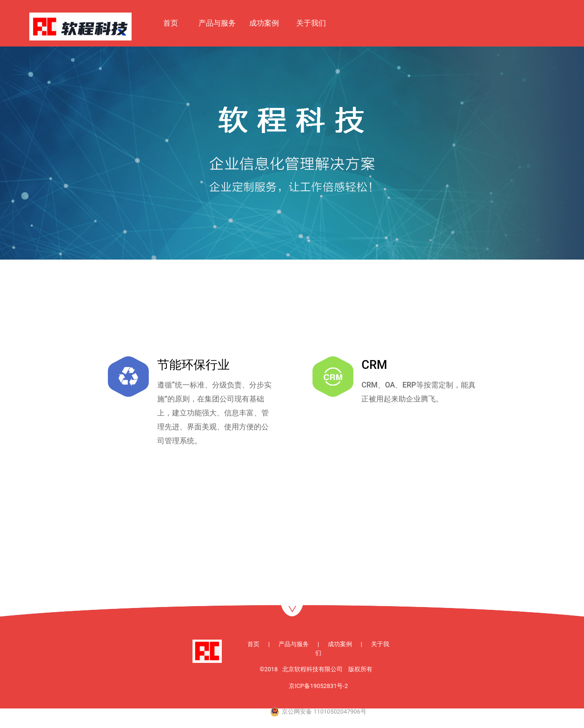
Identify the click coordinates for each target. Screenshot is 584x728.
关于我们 (311, 23)
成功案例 (264, 23)
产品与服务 (217, 23)
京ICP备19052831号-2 (318, 686)
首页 (171, 23)
